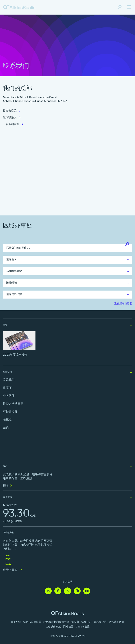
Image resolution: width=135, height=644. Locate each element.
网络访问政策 (117, 622)
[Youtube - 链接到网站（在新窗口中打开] (87, 591)
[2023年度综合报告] (67, 344)
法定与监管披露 (32, 622)
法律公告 (86, 622)
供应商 (7, 388)
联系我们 (9, 380)
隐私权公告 (100, 622)
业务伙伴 (9, 396)
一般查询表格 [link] (11, 124)
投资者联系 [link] (10, 111)
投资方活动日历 (13, 404)
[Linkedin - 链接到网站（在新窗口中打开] (48, 591)
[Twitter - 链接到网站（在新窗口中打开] (67, 591)
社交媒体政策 (53, 627)
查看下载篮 (13, 570)
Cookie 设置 (83, 627)
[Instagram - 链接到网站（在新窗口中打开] (77, 591)
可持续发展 (10, 412)
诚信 (6, 428)
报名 (6, 486)
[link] (19, 7)
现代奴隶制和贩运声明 (56, 622)
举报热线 (16, 622)
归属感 (7, 420)
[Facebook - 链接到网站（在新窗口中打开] (58, 591)
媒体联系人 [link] (10, 118)
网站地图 (68, 627)
